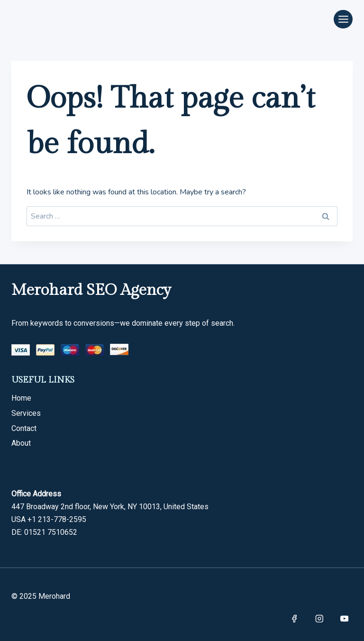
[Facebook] (294, 618)
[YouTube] (344, 618)
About (21, 443)
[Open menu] (343, 19)
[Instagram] (319, 618)
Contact (24, 428)
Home (21, 398)
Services (26, 413)
